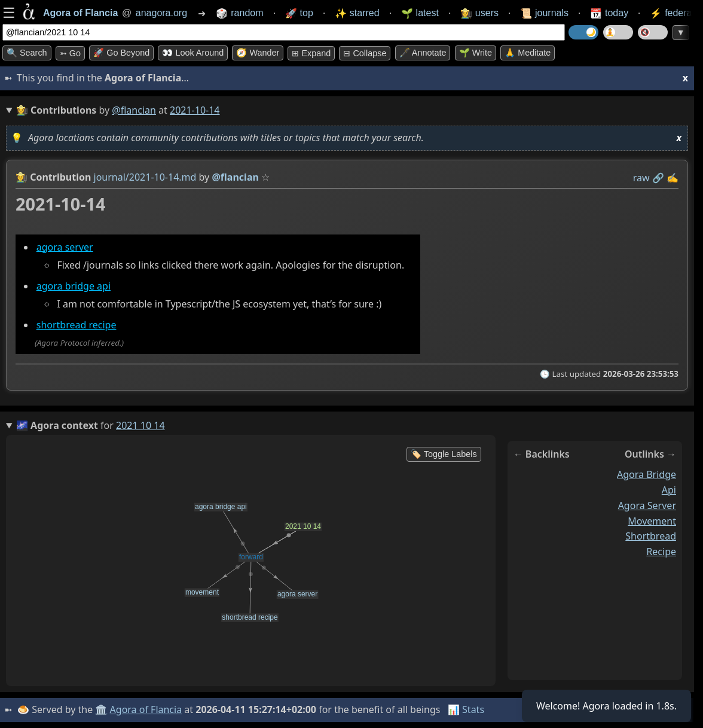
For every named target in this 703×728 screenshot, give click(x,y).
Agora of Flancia (146, 709)
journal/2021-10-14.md (145, 177)
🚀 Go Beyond (121, 53)
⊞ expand (311, 53)
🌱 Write (476, 53)
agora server (65, 247)
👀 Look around (193, 53)
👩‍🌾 (22, 177)
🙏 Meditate (528, 53)
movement (652, 521)
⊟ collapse (365, 53)
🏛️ (101, 709)
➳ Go (70, 53)
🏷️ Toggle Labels (444, 454)
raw (641, 178)
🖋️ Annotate (423, 53)
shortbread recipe (77, 325)
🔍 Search (27, 53)
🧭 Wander (258, 53)
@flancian (134, 110)
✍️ (673, 178)
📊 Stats (466, 709)
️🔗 (658, 178)
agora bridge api (74, 286)
